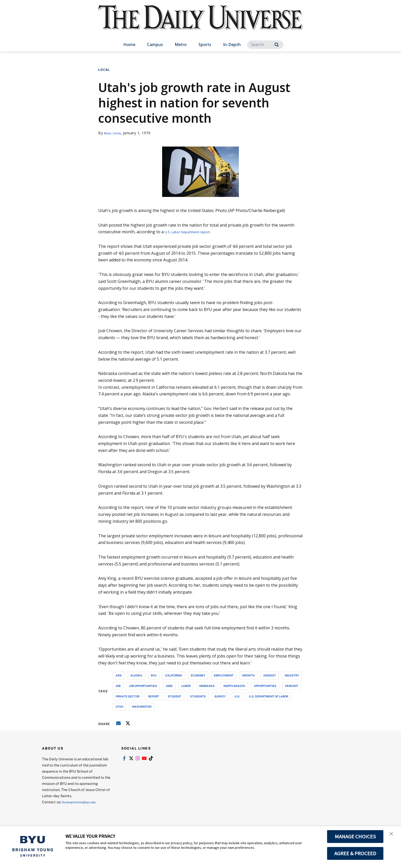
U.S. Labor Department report (193, 232)
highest (270, 675)
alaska (136, 675)
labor (186, 686)
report (154, 696)
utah (119, 706)
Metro (181, 44)
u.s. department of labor (269, 696)
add (119, 675)
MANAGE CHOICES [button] (355, 837)
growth (248, 675)
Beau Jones (114, 133)
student (175, 696)
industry (292, 675)
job (118, 686)
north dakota (234, 686)
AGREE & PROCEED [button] (355, 853)
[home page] (201, 23)
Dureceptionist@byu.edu (82, 802)
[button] (393, 835)
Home (129, 44)
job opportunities (143, 686)
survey (220, 696)
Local (104, 70)
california (174, 675)
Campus (155, 44)
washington (142, 706)
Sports (205, 44)
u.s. (237, 696)
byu (154, 675)
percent (292, 686)
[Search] (265, 45)
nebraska (207, 686)
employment (224, 675)
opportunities (265, 686)
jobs (169, 686)
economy (198, 675)
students (198, 696)
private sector (127, 696)
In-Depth (232, 44)
